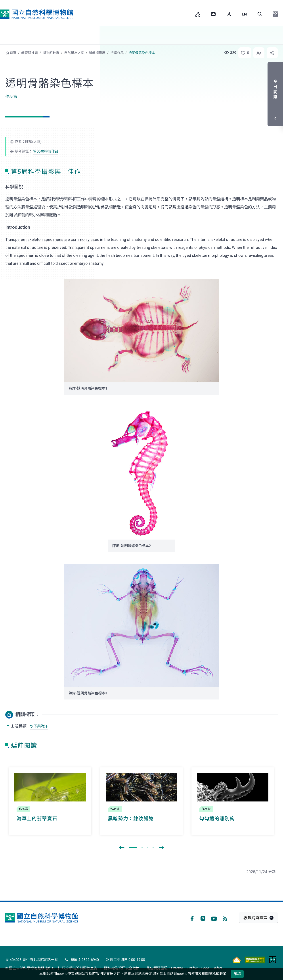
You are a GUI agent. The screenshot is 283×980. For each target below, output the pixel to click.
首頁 (13, 53)
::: (189, 14)
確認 (237, 974)
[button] (260, 14)
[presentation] (122, 848)
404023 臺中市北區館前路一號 (32, 960)
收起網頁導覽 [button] (255, 918)
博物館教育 (51, 53)
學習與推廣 (30, 53)
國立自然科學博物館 (36, 14)
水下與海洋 (39, 726)
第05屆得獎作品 (46, 151)
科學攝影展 (97, 53)
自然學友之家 (74, 53)
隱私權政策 (218, 974)
